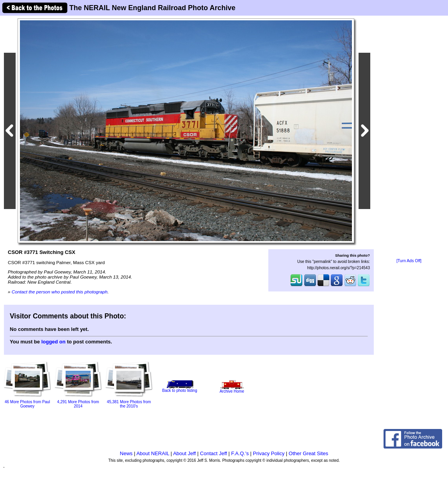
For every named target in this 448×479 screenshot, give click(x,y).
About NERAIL (153, 453)
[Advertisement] (409, 138)
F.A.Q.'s (240, 453)
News (126, 453)
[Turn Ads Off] (409, 261)
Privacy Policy (269, 453)
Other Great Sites (308, 453)
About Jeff (184, 453)
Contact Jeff (213, 453)
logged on (54, 342)
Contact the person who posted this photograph (60, 292)
